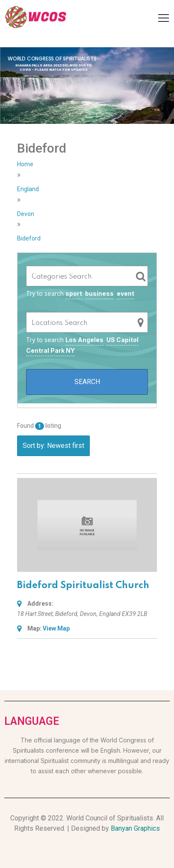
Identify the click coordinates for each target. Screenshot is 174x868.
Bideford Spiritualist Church (83, 586)
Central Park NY (50, 350)
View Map (56, 628)
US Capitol (122, 340)
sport (74, 293)
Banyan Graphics (135, 828)
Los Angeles (84, 340)
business (99, 293)
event (125, 293)
